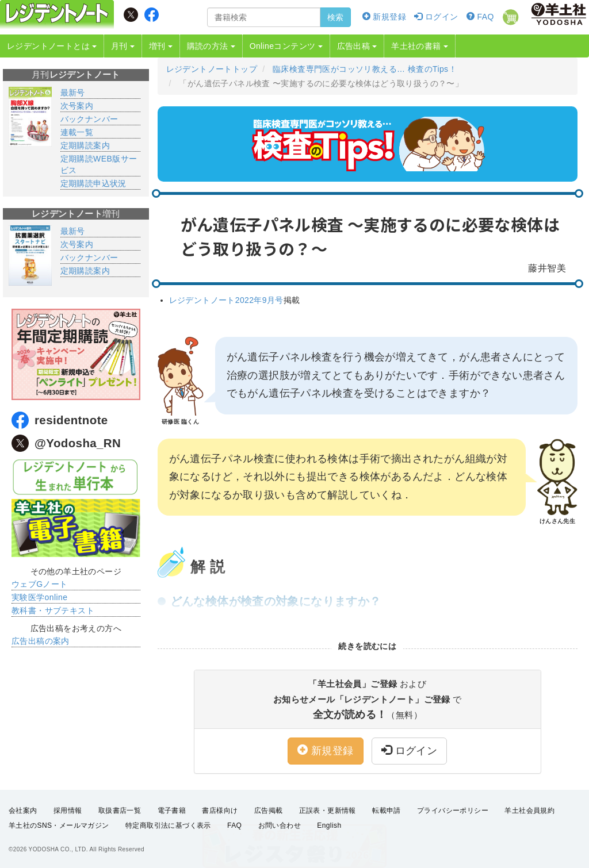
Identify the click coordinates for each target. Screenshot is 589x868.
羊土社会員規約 (529, 811)
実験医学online (39, 597)
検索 (335, 17)
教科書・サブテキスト (53, 610)
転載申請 (387, 811)
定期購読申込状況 (93, 183)
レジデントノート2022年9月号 (226, 300)
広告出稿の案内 (41, 641)
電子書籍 (172, 811)
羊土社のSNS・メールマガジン (59, 825)
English (329, 825)
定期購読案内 (85, 145)
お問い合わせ (280, 825)
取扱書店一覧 (120, 811)
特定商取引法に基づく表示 (168, 825)
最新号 (73, 93)
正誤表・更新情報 (328, 811)
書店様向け (220, 811)
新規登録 (384, 17)
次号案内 (77, 106)
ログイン (436, 17)
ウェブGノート (40, 584)
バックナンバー (89, 119)
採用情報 (68, 811)
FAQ (480, 17)
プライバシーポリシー (453, 811)
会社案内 (23, 811)
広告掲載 (269, 811)
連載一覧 (77, 132)
